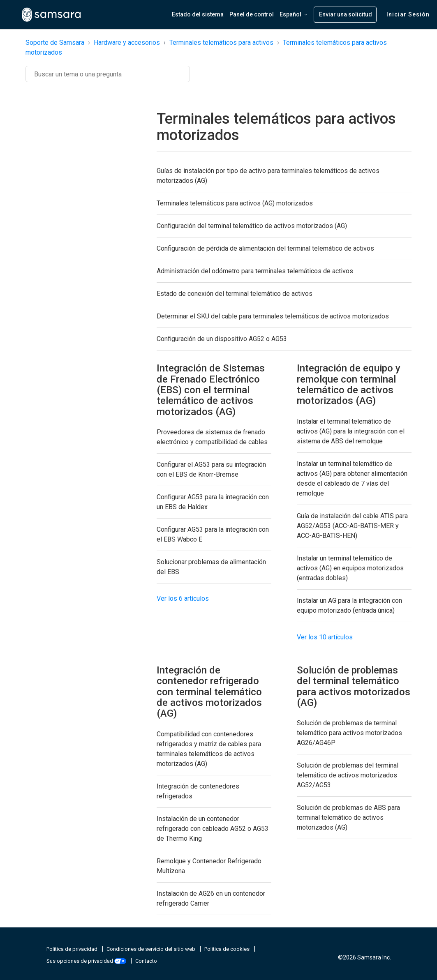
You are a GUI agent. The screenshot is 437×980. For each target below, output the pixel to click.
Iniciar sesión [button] (408, 14)
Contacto (146, 961)
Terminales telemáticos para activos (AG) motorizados (235, 203)
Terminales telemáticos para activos (221, 43)
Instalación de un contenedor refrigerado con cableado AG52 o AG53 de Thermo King (213, 829)
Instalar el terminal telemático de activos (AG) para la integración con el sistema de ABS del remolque (351, 431)
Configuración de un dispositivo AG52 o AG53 (222, 339)
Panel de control (252, 14)
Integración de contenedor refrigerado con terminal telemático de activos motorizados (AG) (209, 692)
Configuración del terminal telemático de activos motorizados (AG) (252, 226)
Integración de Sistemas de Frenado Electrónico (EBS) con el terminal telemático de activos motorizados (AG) (211, 390)
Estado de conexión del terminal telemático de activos (235, 294)
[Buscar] (108, 74)
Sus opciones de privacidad (87, 961)
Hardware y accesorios (127, 43)
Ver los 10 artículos (325, 637)
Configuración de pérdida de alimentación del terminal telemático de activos (265, 248)
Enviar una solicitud (346, 14)
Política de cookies (228, 949)
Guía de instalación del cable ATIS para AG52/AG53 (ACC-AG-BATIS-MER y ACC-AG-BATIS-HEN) (352, 526)
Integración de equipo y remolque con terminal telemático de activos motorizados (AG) (349, 384)
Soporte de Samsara (55, 43)
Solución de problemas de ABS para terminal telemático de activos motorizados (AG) (348, 817)
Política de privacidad (73, 949)
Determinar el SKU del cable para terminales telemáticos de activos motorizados (273, 316)
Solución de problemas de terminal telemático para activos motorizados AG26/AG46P (349, 733)
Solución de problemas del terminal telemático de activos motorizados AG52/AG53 (348, 775)
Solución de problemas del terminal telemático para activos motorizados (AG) (354, 686)
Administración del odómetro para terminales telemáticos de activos (255, 271)
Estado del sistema (198, 14)
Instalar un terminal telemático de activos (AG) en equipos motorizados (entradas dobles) (350, 568)
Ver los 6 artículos (183, 598)
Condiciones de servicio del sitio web (151, 949)
